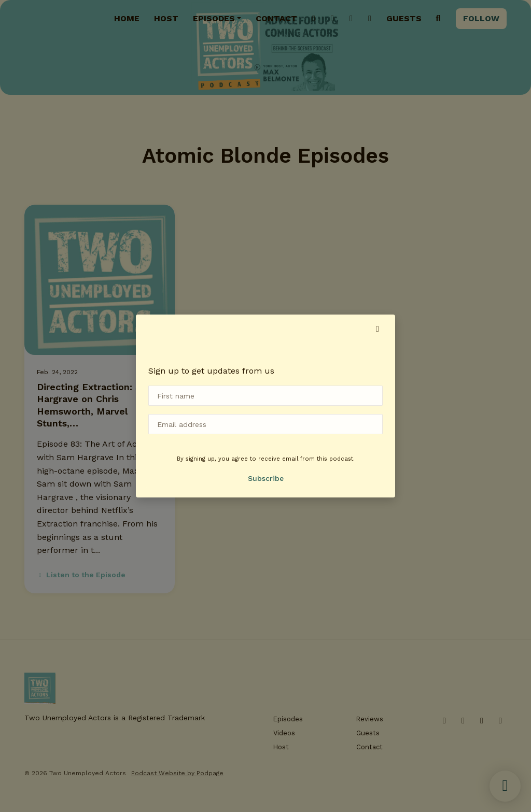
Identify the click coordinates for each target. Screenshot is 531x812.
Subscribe (266, 478)
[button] (378, 329)
